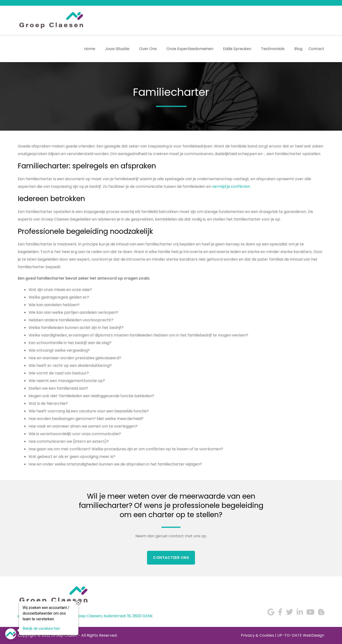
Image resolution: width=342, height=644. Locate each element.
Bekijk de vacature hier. (41, 628)
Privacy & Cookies (257, 635)
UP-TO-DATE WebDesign (301, 635)
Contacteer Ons (171, 558)
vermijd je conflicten (231, 186)
